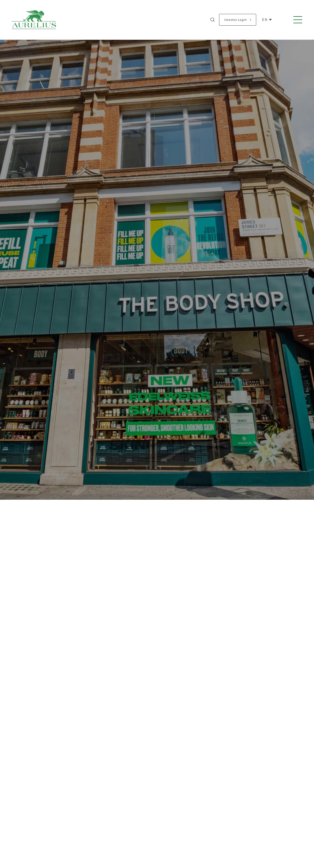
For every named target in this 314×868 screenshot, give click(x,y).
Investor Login (238, 20)
